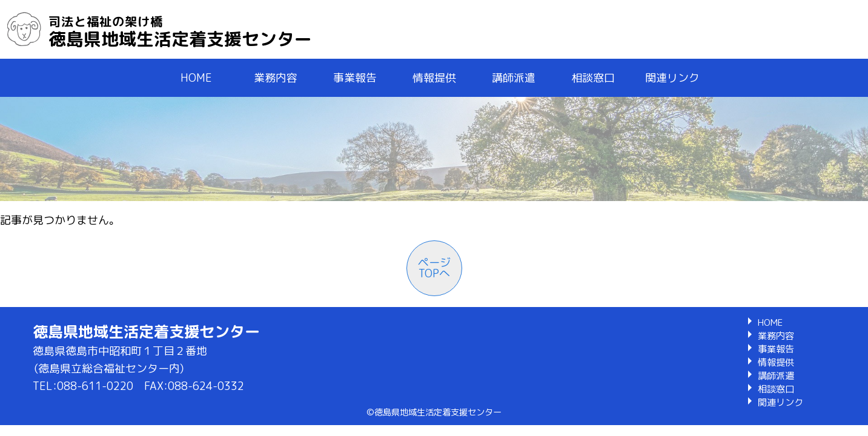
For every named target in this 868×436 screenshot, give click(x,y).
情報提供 (434, 78)
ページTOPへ (434, 268)
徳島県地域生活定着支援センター (180, 31)
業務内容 (276, 78)
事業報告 (355, 78)
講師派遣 (514, 78)
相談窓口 (593, 78)
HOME (196, 78)
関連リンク (672, 78)
